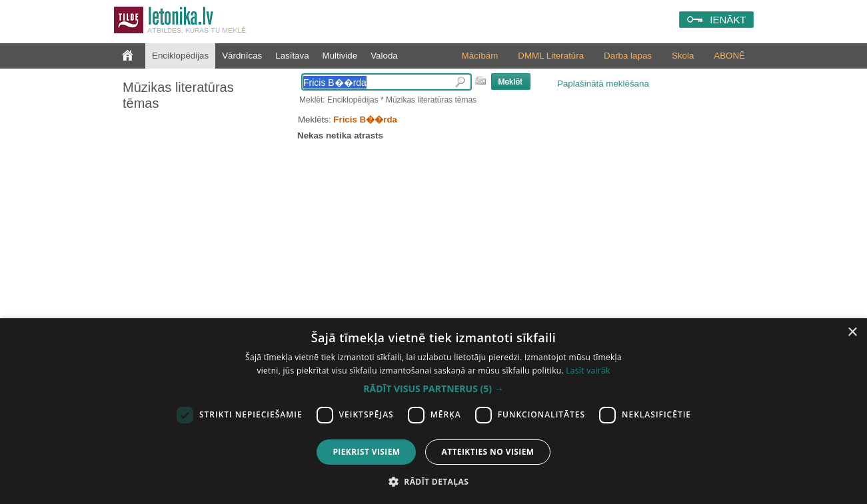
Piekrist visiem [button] (366, 452)
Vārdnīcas (242, 56)
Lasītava (292, 56)
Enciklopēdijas (180, 56)
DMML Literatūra (551, 56)
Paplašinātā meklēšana (603, 84)
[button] (433, 389)
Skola (683, 56)
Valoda (384, 56)
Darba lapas (628, 56)
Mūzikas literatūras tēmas (178, 95)
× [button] (852, 333)
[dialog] (433, 411)
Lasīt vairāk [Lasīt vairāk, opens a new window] (588, 371)
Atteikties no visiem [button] (487, 452)
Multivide (340, 56)
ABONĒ (729, 56)
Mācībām (480, 56)
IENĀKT (728, 20)
